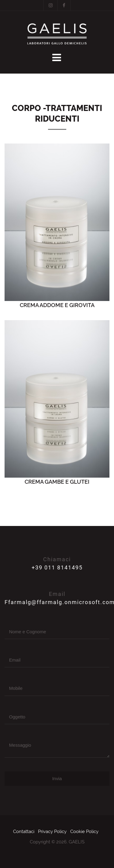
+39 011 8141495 (57, 567)
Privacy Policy (52, 832)
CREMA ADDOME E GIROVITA (57, 305)
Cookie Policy (84, 832)
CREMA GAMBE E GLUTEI (57, 482)
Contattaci (24, 832)
